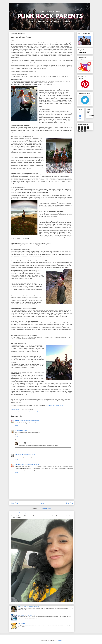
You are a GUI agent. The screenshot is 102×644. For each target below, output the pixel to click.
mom (22, 412)
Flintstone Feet (22, 623)
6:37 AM (37, 464)
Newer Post (14, 503)
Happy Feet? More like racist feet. (26, 615)
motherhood (42, 412)
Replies (18, 440)
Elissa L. (21, 443)
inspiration (17, 412)
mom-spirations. (28, 412)
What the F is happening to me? (21, 513)
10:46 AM (38, 421)
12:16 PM (29, 443)
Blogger (60, 641)
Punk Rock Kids (80, 117)
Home (42, 503)
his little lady (18, 430)
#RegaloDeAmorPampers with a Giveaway (29, 607)
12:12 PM (25, 430)
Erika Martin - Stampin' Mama (23, 455)
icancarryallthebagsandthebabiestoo (25, 421)
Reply (16, 425)
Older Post (69, 503)
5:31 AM (33, 455)
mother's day (36, 412)
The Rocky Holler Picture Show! (55, 406)
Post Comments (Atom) (45, 509)
